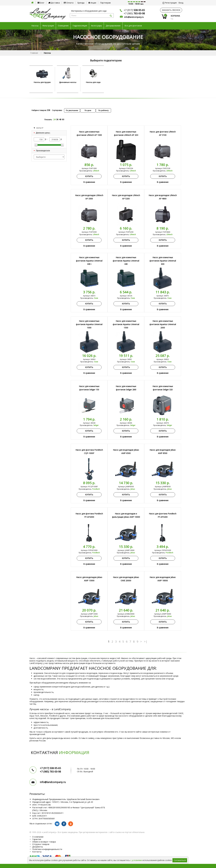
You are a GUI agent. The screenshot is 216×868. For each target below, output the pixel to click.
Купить (89, 176)
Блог (41, 3)
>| (146, 642)
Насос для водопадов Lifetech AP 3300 (89, 197)
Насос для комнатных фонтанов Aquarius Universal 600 (163, 261)
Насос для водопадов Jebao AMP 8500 (163, 452)
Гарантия (37, 839)
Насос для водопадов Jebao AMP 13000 (89, 579)
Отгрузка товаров (41, 844)
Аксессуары (96, 26)
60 (63, 119)
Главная (34, 53)
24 (54, 119)
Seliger (96, 425)
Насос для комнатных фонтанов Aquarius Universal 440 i (89, 261)
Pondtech (96, 489)
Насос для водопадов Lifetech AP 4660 (163, 197)
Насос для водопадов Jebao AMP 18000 (163, 579)
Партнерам (105, 3)
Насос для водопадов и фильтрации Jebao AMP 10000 (126, 515)
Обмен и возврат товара (44, 842)
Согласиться (180, 860)
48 (60, 119)
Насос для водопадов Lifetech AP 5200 (126, 197)
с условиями (136, 860)
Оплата (69, 3)
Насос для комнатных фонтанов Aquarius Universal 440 (126, 261)
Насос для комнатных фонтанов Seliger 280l (126, 388)
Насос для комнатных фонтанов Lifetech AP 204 (126, 133)
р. (61, 139)
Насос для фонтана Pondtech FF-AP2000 (89, 515)
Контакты (37, 852)
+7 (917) (134, 10)
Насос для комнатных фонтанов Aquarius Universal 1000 (89, 324)
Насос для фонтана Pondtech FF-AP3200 (163, 515)
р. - (47, 139)
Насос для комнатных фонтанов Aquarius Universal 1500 (126, 324)
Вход (181, 3)
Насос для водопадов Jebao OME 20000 (126, 579)
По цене (88, 110)
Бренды (81, 3)
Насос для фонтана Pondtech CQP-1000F (89, 452)
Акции (92, 3)
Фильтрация (48, 26)
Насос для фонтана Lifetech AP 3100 (163, 133)
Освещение (63, 26)
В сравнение (89, 182)
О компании (38, 837)
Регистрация (171, 3)
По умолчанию (72, 110)
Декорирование (113, 26)
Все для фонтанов (133, 26)
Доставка (54, 3)
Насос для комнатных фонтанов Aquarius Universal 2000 (163, 324)
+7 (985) (134, 13)
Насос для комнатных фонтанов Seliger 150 (89, 388)
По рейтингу (103, 110)
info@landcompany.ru (134, 17)
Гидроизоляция (80, 26)
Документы (38, 847)
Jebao (133, 489)
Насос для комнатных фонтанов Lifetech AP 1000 (89, 133)
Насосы (35, 26)
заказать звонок (171, 10)
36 (57, 119)
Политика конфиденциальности (47, 849)
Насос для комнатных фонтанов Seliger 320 (163, 388)
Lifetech (96, 171)
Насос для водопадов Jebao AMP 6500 (126, 452)
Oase (96, 298)
